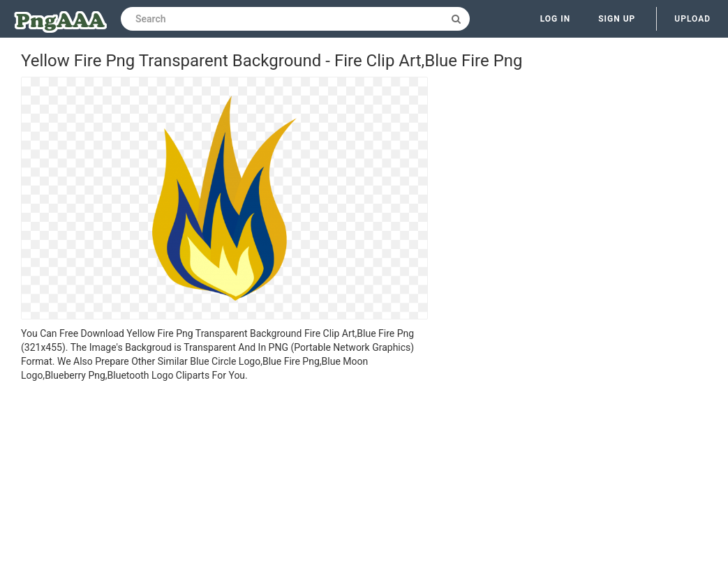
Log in (556, 19)
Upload (692, 19)
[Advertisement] (224, 487)
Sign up (617, 19)
